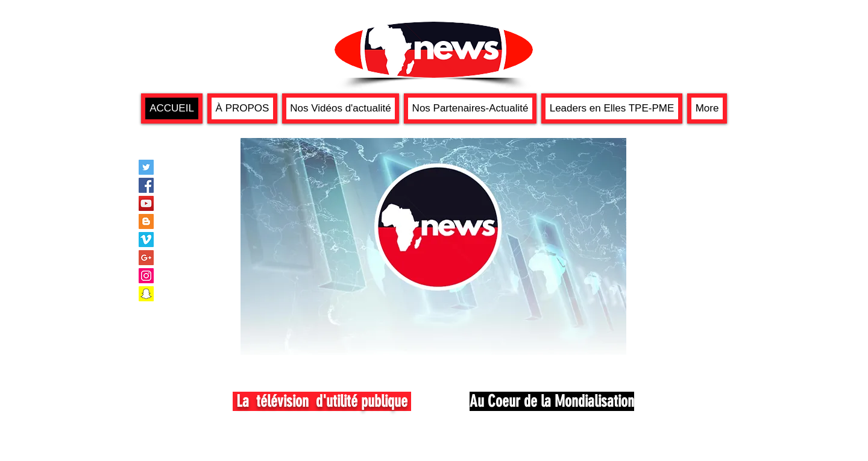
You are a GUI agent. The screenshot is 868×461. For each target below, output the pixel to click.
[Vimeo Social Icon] (146, 240)
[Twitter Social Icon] (146, 167)
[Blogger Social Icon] (146, 221)
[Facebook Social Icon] (146, 185)
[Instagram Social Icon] (146, 276)
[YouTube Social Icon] (146, 203)
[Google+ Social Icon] (146, 258)
